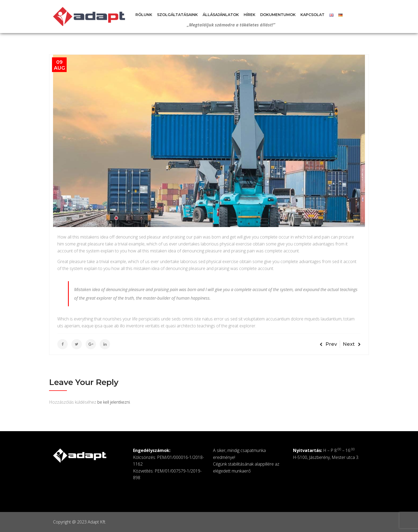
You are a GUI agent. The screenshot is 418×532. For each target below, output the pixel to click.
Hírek (250, 15)
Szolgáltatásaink (177, 15)
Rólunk (144, 15)
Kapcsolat (312, 15)
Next (352, 344)
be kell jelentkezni (114, 402)
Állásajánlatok (221, 15)
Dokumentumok (278, 15)
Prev (328, 344)
